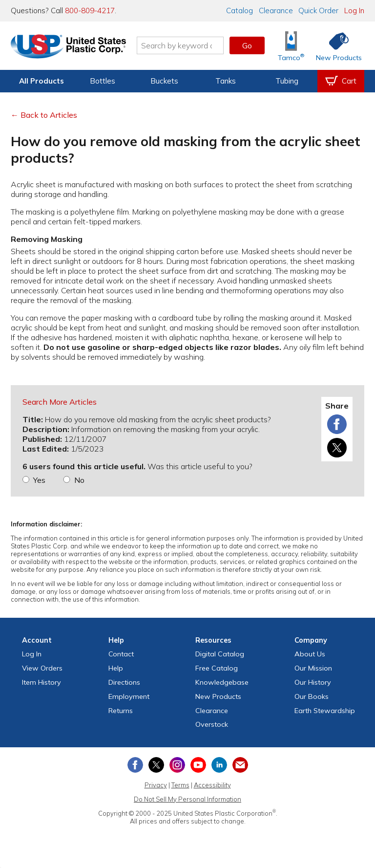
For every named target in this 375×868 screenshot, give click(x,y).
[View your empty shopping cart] (341, 81)
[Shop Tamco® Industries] (291, 46)
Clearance (276, 11)
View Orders (42, 668)
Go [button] (247, 45)
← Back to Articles (44, 115)
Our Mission (313, 668)
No (79, 480)
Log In (354, 11)
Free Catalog (217, 668)
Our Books (312, 696)
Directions (124, 682)
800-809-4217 (90, 11)
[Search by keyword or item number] (180, 45)
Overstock (212, 724)
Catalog (240, 11)
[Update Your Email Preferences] (240, 765)
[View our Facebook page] (135, 765)
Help (116, 668)
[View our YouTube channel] (198, 765)
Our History (313, 682)
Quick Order (318, 11)
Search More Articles (60, 402)
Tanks (226, 81)
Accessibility (212, 785)
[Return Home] (68, 47)
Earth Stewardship (325, 711)
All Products (42, 81)
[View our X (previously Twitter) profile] (156, 765)
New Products (218, 696)
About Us (310, 654)
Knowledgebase (222, 682)
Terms (180, 785)
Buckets (164, 81)
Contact (121, 654)
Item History (42, 682)
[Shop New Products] (335, 46)
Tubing (287, 81)
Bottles (103, 81)
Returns (121, 711)
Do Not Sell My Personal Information (187, 799)
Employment (129, 696)
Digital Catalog (220, 654)
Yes (39, 480)
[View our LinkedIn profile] (219, 765)
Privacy (156, 785)
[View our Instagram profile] (177, 765)
